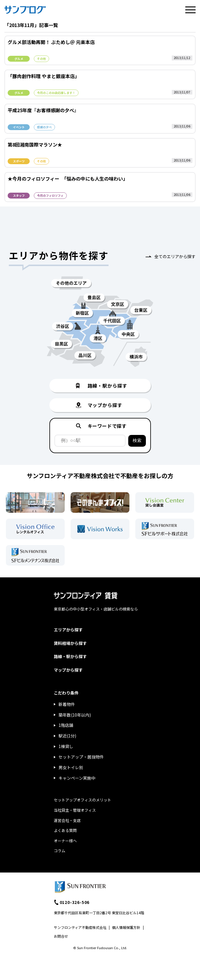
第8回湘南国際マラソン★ (35, 144)
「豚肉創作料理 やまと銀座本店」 (44, 76)
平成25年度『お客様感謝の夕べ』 (43, 110)
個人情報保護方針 (126, 927)
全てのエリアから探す (175, 256)
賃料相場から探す (70, 643)
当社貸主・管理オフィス (75, 810)
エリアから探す (68, 630)
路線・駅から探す (70, 656)
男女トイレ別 (71, 767)
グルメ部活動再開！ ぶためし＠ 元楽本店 (51, 42)
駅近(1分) (67, 736)
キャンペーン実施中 (77, 778)
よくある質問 (65, 830)
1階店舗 (66, 725)
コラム (60, 851)
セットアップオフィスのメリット (82, 800)
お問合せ (61, 936)
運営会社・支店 (67, 820)
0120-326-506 (75, 902)
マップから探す (68, 670)
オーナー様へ (65, 841)
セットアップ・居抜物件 (81, 757)
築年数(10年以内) (75, 715)
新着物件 (67, 704)
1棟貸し (66, 746)
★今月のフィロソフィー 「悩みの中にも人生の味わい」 (68, 179)
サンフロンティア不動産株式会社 (80, 927)
